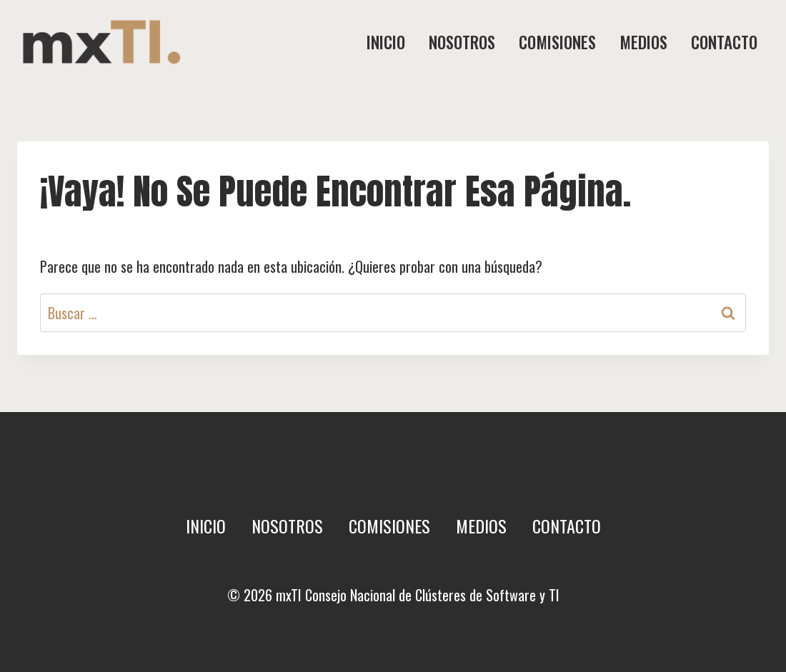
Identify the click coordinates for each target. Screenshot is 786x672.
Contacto (724, 42)
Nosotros (462, 42)
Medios (643, 42)
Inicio (386, 42)
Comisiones (557, 42)
